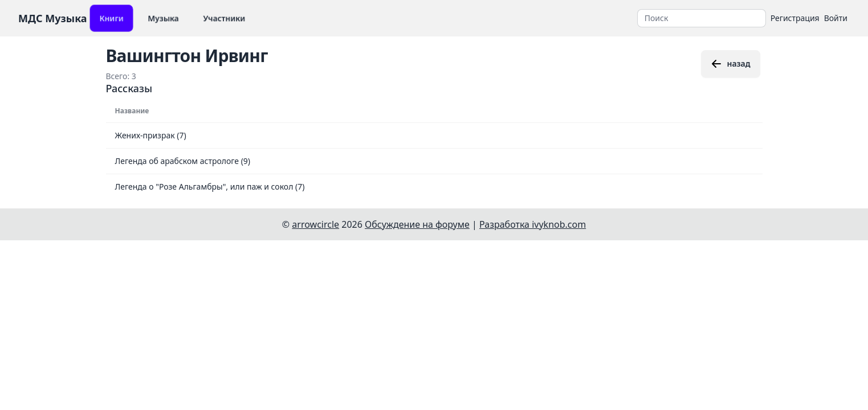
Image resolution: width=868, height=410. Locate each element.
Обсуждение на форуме (417, 224)
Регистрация (795, 18)
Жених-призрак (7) (151, 135)
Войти (836, 18)
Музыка (163, 18)
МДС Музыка (53, 18)
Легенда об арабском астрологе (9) (183, 161)
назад (730, 64)
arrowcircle (315, 224)
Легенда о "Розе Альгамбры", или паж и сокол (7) (210, 186)
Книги (111, 18)
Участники (224, 18)
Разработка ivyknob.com (533, 224)
